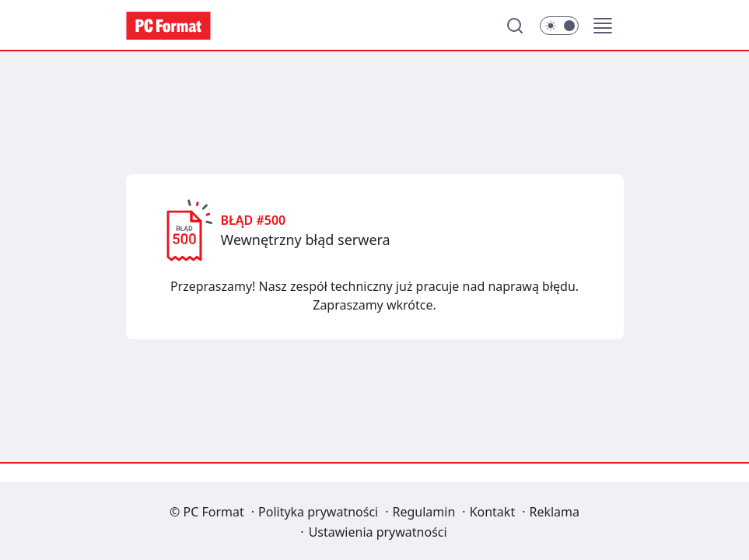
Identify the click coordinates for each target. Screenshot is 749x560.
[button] (603, 26)
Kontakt (493, 512)
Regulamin (424, 512)
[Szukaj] (515, 26)
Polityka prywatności (318, 512)
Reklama (554, 512)
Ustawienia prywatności (378, 532)
